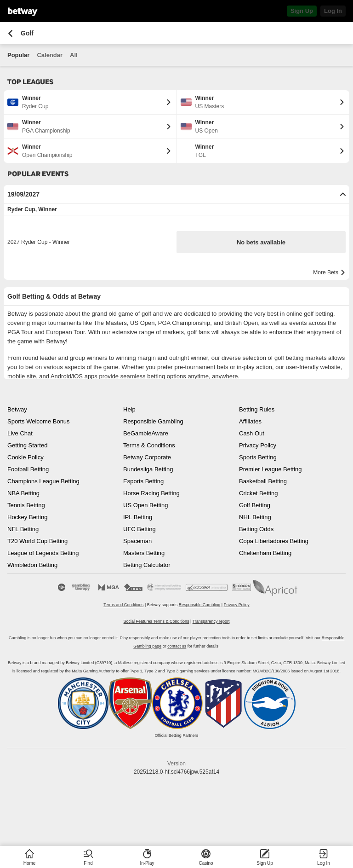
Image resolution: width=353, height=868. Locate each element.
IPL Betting (138, 517)
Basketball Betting (263, 481)
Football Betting (28, 469)
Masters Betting (144, 553)
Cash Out (252, 433)
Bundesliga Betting (148, 469)
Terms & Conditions (149, 445)
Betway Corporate (147, 457)
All (74, 55)
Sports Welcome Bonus (39, 421)
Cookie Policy (26, 457)
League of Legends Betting (43, 553)
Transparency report (211, 621)
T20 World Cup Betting (37, 541)
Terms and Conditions (123, 605)
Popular (18, 55)
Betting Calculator (147, 565)
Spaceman (137, 541)
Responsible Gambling (153, 421)
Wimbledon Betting (32, 565)
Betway (17, 409)
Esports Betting (143, 481)
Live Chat (20, 433)
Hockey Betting (27, 517)
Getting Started (27, 445)
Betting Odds (256, 529)
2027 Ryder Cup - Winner (39, 242)
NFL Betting (23, 529)
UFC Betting (139, 529)
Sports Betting (258, 457)
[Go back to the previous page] (10, 33)
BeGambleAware (146, 433)
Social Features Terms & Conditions (157, 621)
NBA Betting (23, 493)
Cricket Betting (259, 493)
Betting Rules (257, 409)
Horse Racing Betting (151, 493)
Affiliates (250, 421)
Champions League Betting (43, 481)
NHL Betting (255, 517)
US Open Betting (146, 505)
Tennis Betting (26, 505)
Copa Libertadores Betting (274, 541)
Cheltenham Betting (265, 553)
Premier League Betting (270, 469)
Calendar (50, 55)
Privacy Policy (258, 445)
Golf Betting (255, 505)
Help (129, 409)
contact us (177, 646)
